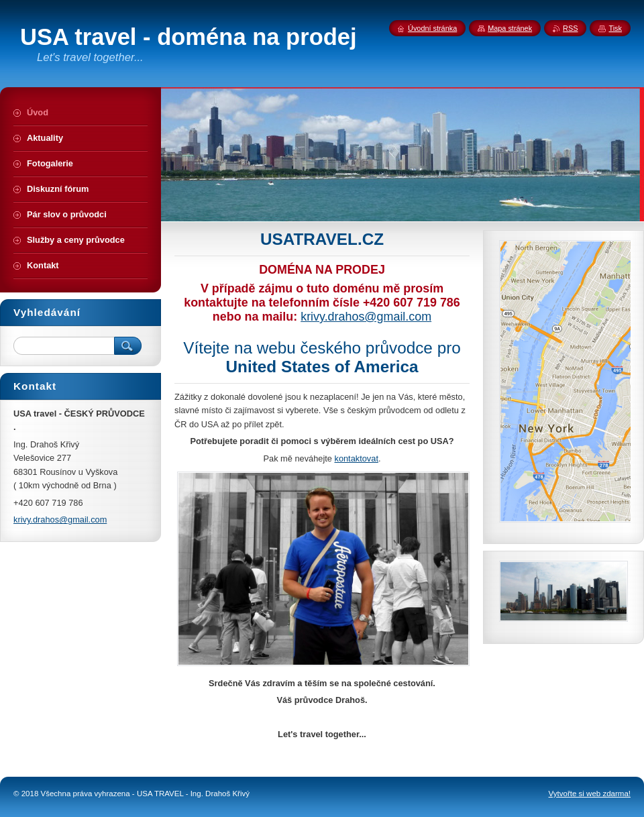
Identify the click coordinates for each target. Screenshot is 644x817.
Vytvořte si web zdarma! (590, 794)
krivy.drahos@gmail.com (366, 317)
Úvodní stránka (432, 28)
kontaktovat (356, 458)
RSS (570, 28)
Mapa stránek (510, 28)
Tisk (615, 28)
